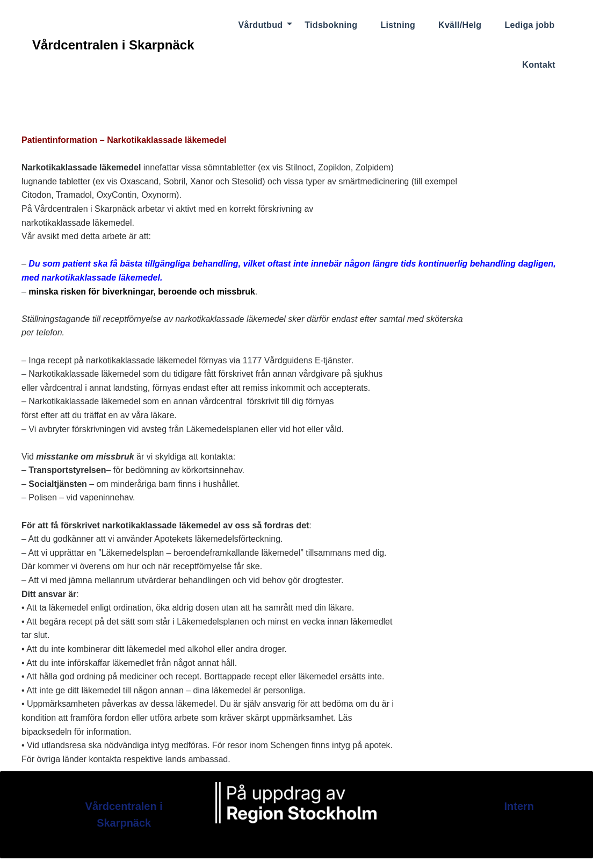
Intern (519, 806)
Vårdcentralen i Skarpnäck (113, 45)
